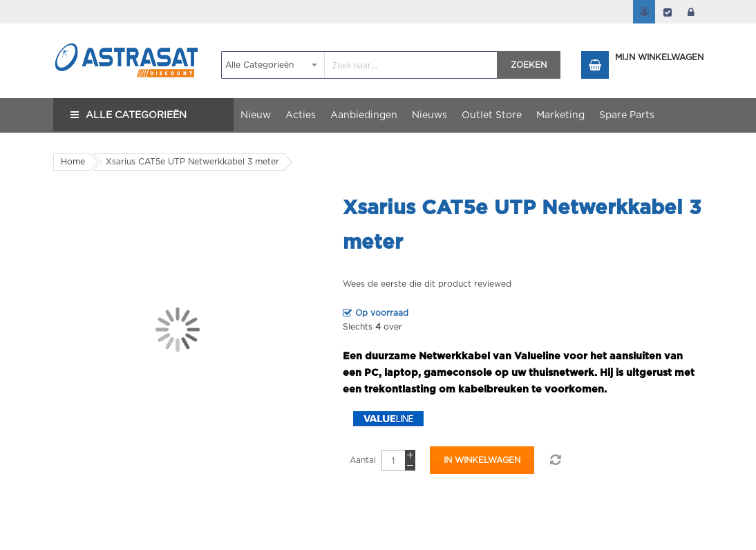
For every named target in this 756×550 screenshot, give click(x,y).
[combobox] (360, 65)
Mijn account (644, 12)
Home (73, 162)
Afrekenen (668, 12)
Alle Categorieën (136, 115)
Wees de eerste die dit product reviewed (427, 284)
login (691, 12)
